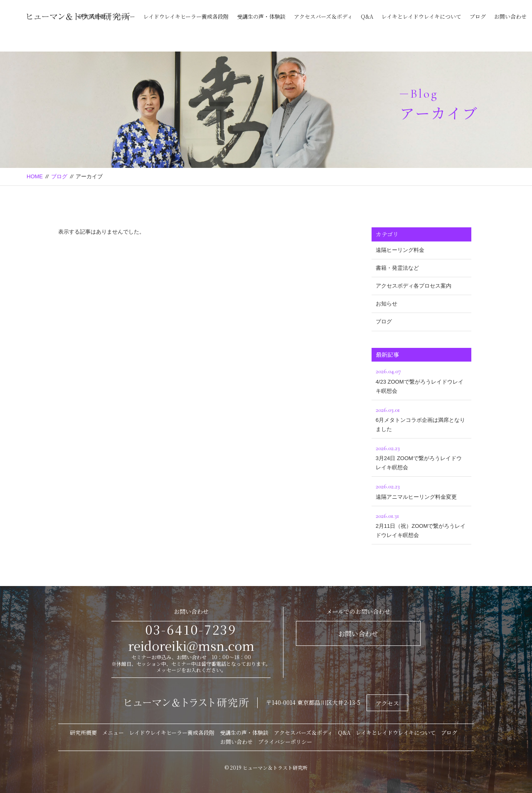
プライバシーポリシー (285, 742)
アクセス (387, 703)
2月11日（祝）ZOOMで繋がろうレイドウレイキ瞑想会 (421, 524)
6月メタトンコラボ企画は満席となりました (421, 418)
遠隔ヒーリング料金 (400, 250)
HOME (35, 176)
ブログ (478, 16)
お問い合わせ (510, 16)
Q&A (367, 16)
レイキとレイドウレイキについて (421, 16)
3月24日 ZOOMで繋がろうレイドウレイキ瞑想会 (421, 457)
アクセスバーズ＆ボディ (323, 16)
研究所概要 (92, 16)
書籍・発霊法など (397, 268)
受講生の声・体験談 (261, 16)
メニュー (124, 16)
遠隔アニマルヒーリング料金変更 (421, 490)
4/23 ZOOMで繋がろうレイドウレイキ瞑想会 (421, 380)
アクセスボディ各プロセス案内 (414, 286)
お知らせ (387, 304)
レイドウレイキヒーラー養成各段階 (186, 16)
